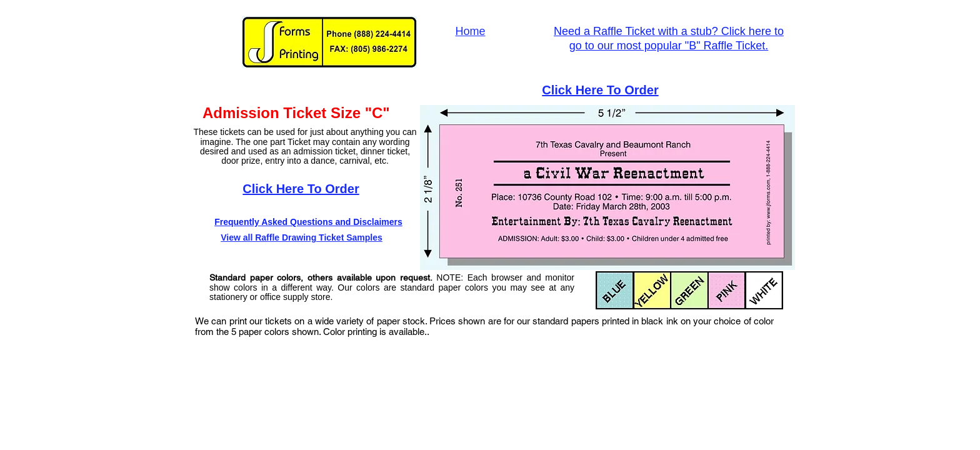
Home (470, 31)
